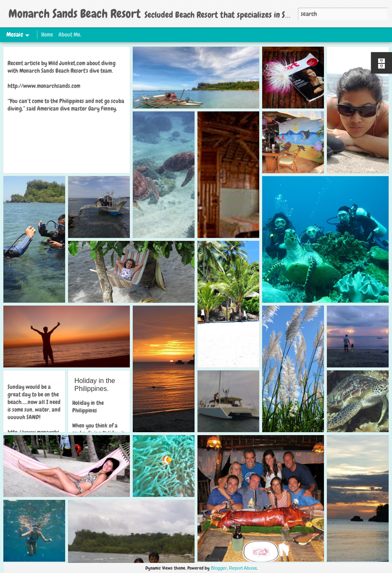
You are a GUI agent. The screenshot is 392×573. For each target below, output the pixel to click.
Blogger (219, 568)
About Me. (70, 34)
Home (47, 34)
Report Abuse (243, 568)
